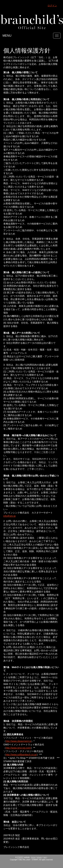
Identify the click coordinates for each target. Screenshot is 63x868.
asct (45, 857)
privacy (39, 857)
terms (33, 857)
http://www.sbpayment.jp (18, 741)
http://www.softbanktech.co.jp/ (21, 755)
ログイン (52, 6)
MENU (7, 36)
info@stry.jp (9, 516)
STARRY (20, 857)
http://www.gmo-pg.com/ (18, 748)
